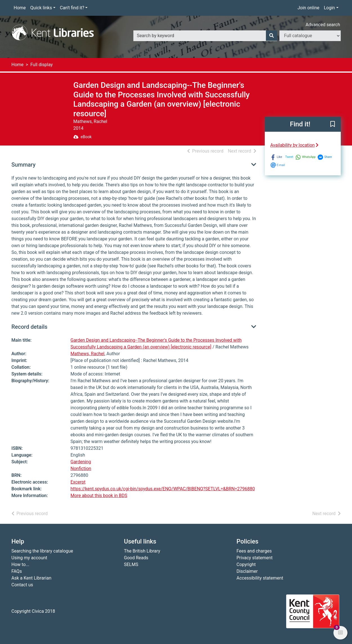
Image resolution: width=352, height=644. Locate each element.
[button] (333, 125)
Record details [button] (30, 327)
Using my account (29, 558)
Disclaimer (247, 571)
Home (20, 8)
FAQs (17, 571)
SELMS (131, 564)
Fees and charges (254, 551)
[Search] (272, 36)
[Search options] (310, 36)
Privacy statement (255, 558)
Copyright (246, 564)
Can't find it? (72, 8)
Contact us (22, 585)
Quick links (41, 8)
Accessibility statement (260, 578)
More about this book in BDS (99, 496)
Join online (308, 8)
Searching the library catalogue (42, 551)
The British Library (142, 551)
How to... (20, 564)
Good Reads (136, 558)
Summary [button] (24, 165)
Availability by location (295, 145)
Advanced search (323, 25)
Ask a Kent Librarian (32, 578)
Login (329, 8)
